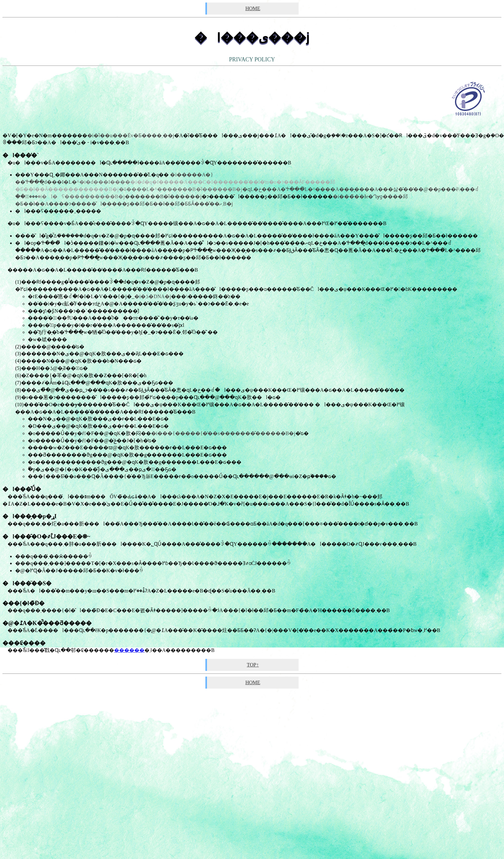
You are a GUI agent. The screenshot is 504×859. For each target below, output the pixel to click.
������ (129, 650)
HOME (253, 8)
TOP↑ (253, 665)
